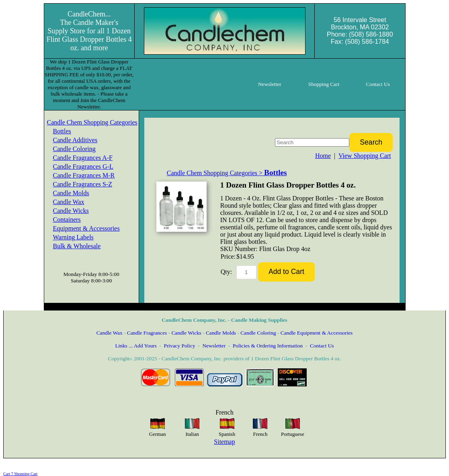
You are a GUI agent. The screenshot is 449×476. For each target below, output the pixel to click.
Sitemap (224, 442)
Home (323, 156)
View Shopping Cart (365, 156)
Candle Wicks (71, 211)
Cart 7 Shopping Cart (20, 474)
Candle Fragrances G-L (83, 166)
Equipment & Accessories (86, 228)
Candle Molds (71, 193)
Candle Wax (69, 202)
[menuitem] (92, 123)
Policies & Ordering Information (268, 346)
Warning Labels (73, 237)
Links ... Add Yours (136, 346)
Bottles (62, 131)
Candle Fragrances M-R (84, 175)
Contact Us (322, 346)
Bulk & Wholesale (77, 246)
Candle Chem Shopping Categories (92, 122)
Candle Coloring (74, 149)
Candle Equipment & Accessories (317, 333)
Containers (67, 220)
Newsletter (214, 346)
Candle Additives (75, 140)
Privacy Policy (179, 346)
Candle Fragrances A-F (83, 158)
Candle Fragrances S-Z (83, 184)
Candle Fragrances (147, 333)
